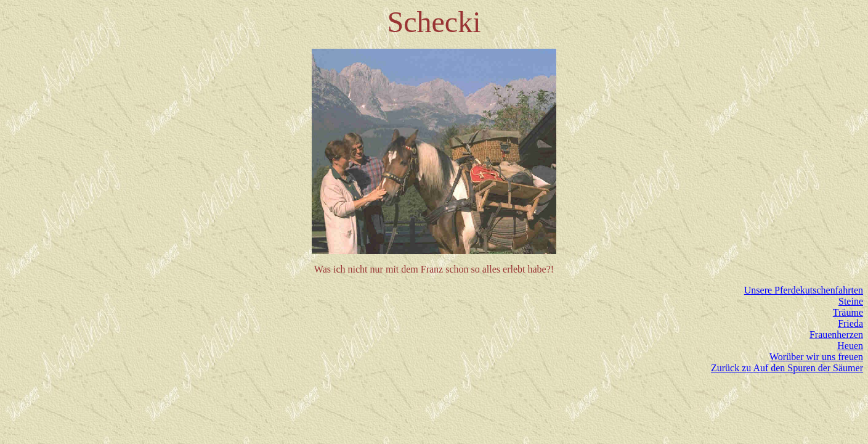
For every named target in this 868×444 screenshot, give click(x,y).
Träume (848, 312)
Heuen (850, 346)
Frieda (850, 323)
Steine (851, 301)
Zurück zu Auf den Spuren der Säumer (787, 368)
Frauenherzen (836, 335)
